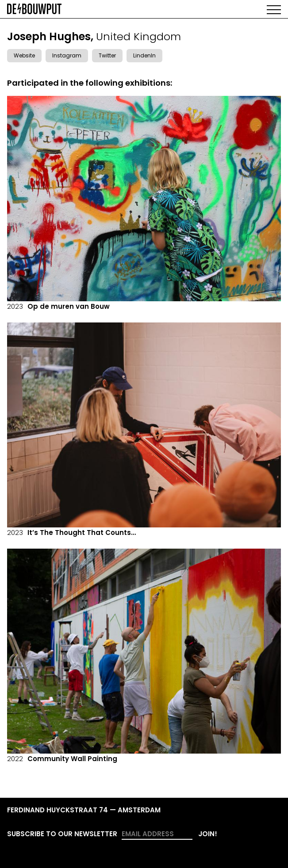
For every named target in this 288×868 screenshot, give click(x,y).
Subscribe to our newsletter (62, 834)
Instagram (67, 55)
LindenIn (144, 55)
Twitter (107, 55)
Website (24, 55)
